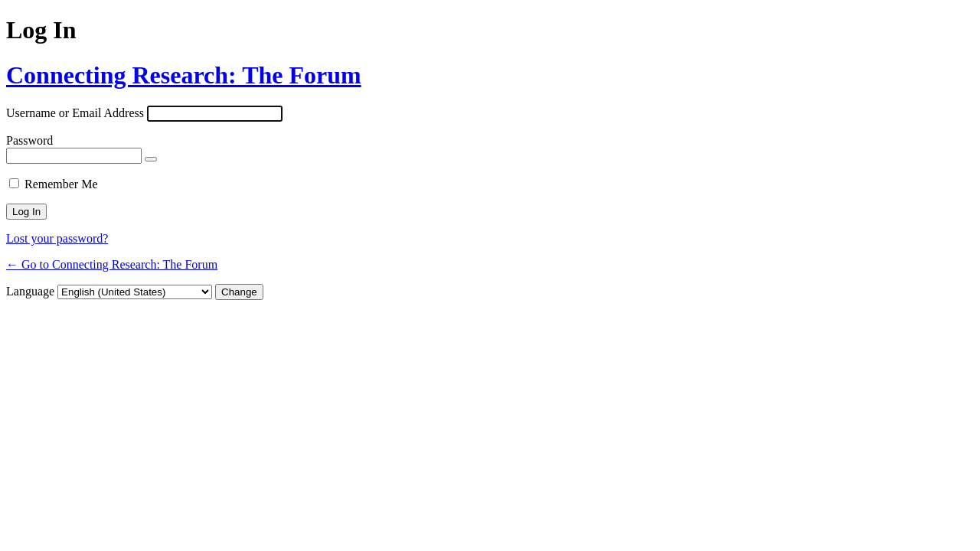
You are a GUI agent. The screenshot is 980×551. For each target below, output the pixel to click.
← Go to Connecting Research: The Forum (112, 264)
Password (29, 140)
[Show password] (151, 159)
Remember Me (61, 184)
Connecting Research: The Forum (184, 75)
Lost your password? (57, 238)
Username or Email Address (75, 113)
